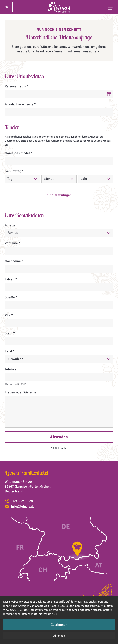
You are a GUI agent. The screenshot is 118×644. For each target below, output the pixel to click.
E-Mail (10, 279)
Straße (10, 297)
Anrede (10, 225)
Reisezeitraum (16, 86)
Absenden (59, 437)
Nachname (13, 261)
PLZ (8, 315)
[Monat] (59, 179)
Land (8, 351)
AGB (54, 614)
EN (6, 7)
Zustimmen (59, 625)
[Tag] (22, 179)
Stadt (9, 333)
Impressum (45, 614)
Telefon (10, 369)
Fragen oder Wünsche (21, 392)
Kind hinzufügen (59, 195)
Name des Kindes (18, 153)
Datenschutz (30, 614)
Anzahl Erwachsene (19, 104)
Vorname (11, 243)
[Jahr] (96, 179)
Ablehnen (59, 636)
